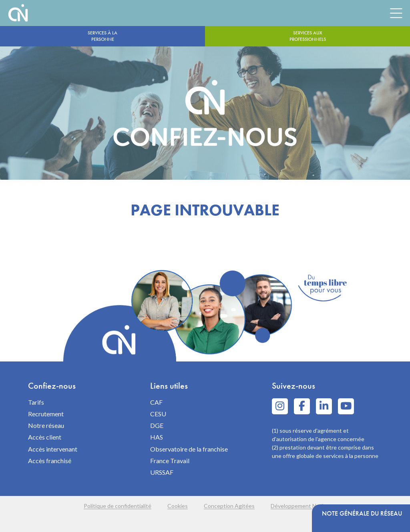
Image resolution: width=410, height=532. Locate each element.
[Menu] (396, 13)
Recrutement (46, 414)
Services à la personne (102, 36)
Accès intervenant (53, 449)
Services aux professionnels (308, 36)
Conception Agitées (229, 506)
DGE (157, 425)
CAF (156, 402)
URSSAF (162, 472)
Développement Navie (298, 506)
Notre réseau (46, 425)
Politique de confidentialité (118, 506)
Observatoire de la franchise (189, 449)
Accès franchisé (50, 461)
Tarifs (36, 402)
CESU (158, 414)
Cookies (178, 506)
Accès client (45, 437)
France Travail (170, 461)
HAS (157, 437)
